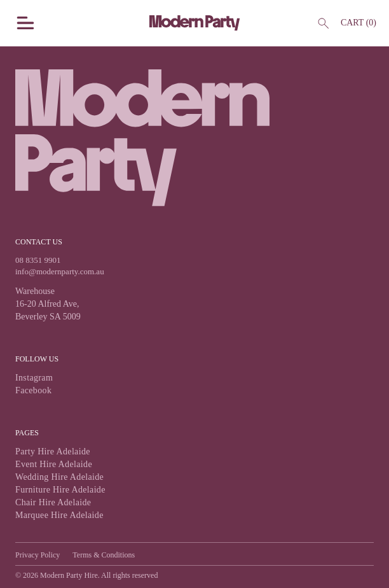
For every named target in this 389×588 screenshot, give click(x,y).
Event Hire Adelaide (54, 464)
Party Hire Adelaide (53, 451)
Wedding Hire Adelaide (59, 477)
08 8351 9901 (38, 260)
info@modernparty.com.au (60, 271)
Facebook (33, 390)
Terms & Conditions (104, 555)
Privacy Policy (38, 555)
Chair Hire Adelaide (53, 502)
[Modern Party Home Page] (195, 23)
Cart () (358, 23)
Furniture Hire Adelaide (60, 490)
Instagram (34, 378)
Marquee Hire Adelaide (59, 515)
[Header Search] (323, 23)
